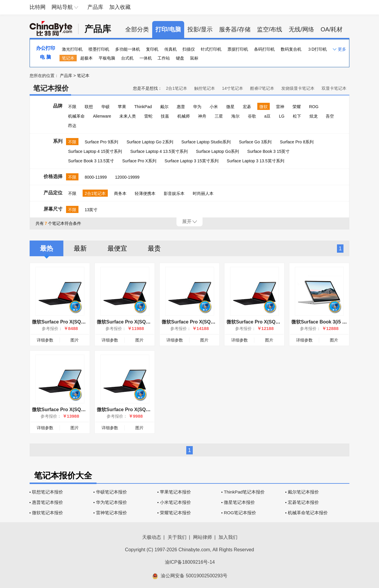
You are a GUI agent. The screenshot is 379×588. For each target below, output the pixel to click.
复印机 (152, 49)
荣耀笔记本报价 (175, 513)
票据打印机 (238, 49)
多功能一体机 (128, 49)
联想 (89, 107)
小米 (214, 107)
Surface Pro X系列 (139, 161)
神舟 (202, 116)
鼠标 (194, 58)
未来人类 (128, 116)
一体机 (146, 58)
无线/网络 (301, 29)
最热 (46, 248)
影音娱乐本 (174, 193)
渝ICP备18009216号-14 (190, 562)
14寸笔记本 (233, 88)
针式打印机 (211, 49)
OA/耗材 (332, 29)
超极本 (86, 58)
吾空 (330, 116)
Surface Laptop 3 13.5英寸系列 (256, 161)
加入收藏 (120, 7)
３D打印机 (317, 49)
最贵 (154, 248)
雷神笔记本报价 (111, 513)
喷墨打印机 (99, 49)
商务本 (120, 193)
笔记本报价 (51, 88)
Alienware (102, 116)
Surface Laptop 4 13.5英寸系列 (159, 151)
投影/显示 (200, 29)
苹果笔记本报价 (175, 492)
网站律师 (203, 537)
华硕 (105, 107)
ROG (314, 107)
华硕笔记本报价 (111, 492)
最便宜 (117, 248)
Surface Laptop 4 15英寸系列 (95, 151)
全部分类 (137, 29)
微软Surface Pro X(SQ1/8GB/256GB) (137, 410)
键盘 (180, 58)
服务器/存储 (235, 29)
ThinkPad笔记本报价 (244, 492)
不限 (72, 107)
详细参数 (45, 340)
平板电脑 (107, 58)
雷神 (280, 107)
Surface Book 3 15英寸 (268, 151)
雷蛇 (148, 116)
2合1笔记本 (176, 88)
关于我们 (177, 537)
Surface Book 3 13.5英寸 (91, 161)
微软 (264, 107)
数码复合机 (291, 49)
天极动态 (152, 537)
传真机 (171, 49)
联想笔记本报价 (48, 492)
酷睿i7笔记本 (262, 88)
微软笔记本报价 (48, 513)
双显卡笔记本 (334, 88)
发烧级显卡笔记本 (298, 88)
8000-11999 (96, 177)
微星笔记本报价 (239, 502)
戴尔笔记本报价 (303, 492)
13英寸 (91, 210)
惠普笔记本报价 (48, 502)
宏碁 (247, 107)
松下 (297, 116)
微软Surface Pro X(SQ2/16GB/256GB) (268, 322)
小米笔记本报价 (175, 502)
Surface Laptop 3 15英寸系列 (192, 161)
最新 (80, 248)
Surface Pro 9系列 (102, 142)
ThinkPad (143, 107)
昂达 (72, 126)
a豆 (267, 116)
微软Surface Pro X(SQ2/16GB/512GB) (203, 322)
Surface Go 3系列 (255, 142)
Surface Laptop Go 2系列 (150, 142)
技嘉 (165, 116)
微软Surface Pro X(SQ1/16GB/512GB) (74, 410)
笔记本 (68, 58)
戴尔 (164, 107)
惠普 (181, 107)
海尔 (235, 116)
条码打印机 (264, 49)
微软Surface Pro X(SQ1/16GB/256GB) (138, 322)
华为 (197, 107)
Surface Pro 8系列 (297, 142)
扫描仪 (189, 49)
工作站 (164, 58)
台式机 (127, 58)
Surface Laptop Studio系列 (206, 142)
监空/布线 (270, 29)
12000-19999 (127, 177)
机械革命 (76, 116)
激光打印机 (72, 49)
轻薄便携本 (145, 193)
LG (282, 116)
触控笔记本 (205, 88)
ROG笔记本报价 (240, 513)
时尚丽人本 (203, 193)
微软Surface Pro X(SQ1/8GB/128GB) (72, 322)
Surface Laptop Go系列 (218, 151)
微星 (230, 107)
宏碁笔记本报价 (303, 502)
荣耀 (297, 107)
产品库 (95, 7)
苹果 (122, 107)
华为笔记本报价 (111, 502)
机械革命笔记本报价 (308, 513)
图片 (75, 340)
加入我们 (228, 537)
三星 (219, 116)
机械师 (184, 116)
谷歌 (252, 116)
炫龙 (314, 116)
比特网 (38, 7)
